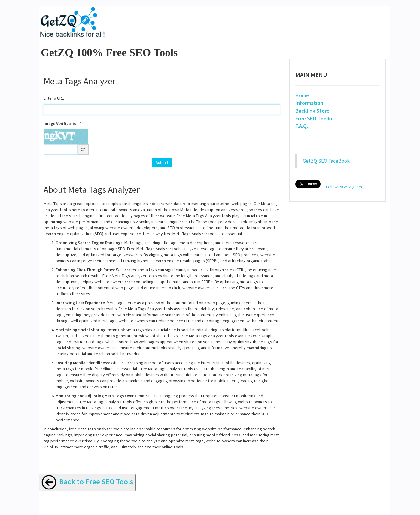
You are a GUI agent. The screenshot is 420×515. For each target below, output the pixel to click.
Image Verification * (62, 123)
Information (309, 103)
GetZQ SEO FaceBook (326, 161)
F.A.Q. (302, 126)
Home (302, 95)
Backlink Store (312, 111)
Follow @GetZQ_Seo (345, 187)
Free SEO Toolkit (315, 118)
